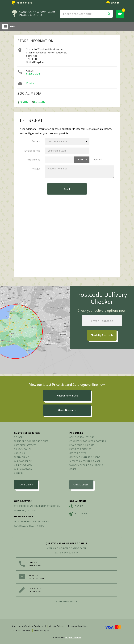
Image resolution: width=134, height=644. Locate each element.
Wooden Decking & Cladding (86, 465)
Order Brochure (67, 410)
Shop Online (26, 485)
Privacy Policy (23, 449)
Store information (67, 601)
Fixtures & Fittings (80, 449)
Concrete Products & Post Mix (88, 441)
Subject (36, 141)
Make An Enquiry (42, 631)
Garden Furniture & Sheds (85, 457)
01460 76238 (24, 3)
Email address (32, 151)
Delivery (19, 437)
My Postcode (102, 335)
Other (73, 469)
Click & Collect (82, 485)
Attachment (33, 160)
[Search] (86, 14)
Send (67, 189)
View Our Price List (67, 396)
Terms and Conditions (78, 626)
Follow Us (38, 102)
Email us (31, 83)
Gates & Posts (78, 453)
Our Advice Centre (22, 631)
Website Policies (57, 626)
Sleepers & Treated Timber (85, 461)
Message (35, 169)
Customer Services (25, 445)
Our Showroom (23, 469)
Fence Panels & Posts (82, 445)
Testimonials (22, 457)
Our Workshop (23, 461)
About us (19, 453)
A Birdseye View (23, 465)
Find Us (23, 102)
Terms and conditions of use (31, 441)
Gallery (19, 473)
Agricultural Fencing (82, 437)
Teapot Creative (73, 638)
